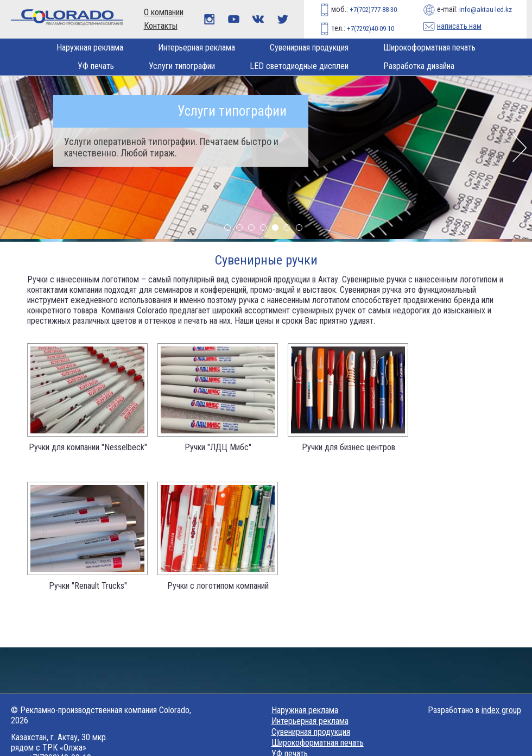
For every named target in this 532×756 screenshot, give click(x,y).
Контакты (161, 26)
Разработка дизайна (419, 66)
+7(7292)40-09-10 (370, 29)
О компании (164, 12)
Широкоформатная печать (429, 48)
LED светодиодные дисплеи (299, 66)
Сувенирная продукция (309, 48)
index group (501, 710)
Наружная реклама (90, 48)
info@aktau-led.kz (486, 10)
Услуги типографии (182, 66)
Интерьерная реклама (197, 48)
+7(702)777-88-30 (372, 10)
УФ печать (96, 66)
